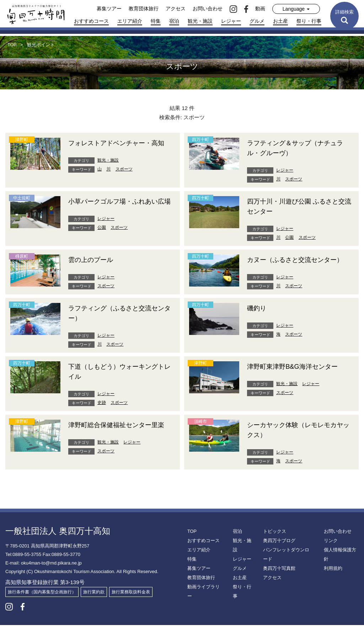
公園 (102, 237)
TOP (192, 541)
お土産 (280, 21)
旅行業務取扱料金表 (131, 602)
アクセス (176, 9)
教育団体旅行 (144, 9)
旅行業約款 (94, 602)
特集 (156, 21)
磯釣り (258, 318)
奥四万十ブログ (278, 551)
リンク (330, 551)
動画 (260, 9)
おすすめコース (91, 21)
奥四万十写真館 (278, 578)
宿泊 (174, 21)
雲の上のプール (93, 259)
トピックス (274, 541)
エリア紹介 (130, 21)
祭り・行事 (309, 21)
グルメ (257, 21)
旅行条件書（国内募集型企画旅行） (42, 602)
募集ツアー (109, 9)
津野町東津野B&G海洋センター (297, 376)
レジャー (231, 21)
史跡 (102, 413)
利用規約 (332, 569)
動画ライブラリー (204, 597)
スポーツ (124, 179)
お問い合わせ (208, 9)
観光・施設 (200, 21)
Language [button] (296, 9)
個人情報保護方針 (341, 560)
